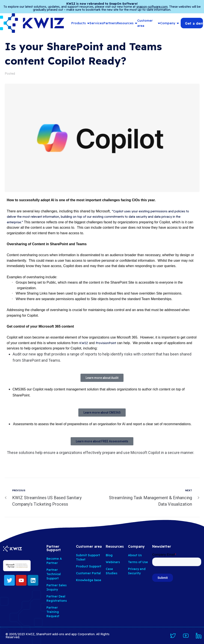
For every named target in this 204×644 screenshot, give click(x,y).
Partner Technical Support (54, 574)
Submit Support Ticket (88, 557)
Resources (127, 23)
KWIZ (84, 343)
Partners (110, 23)
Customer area (149, 23)
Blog (109, 555)
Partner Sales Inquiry (57, 587)
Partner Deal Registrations (57, 599)
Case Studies (112, 571)
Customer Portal (88, 573)
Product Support (89, 566)
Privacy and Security (137, 571)
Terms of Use (138, 562)
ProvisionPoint (106, 343)
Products (80, 23)
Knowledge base (89, 580)
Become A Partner (54, 561)
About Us (135, 555)
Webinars (113, 562)
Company (170, 23)
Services (96, 23)
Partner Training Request (53, 612)
